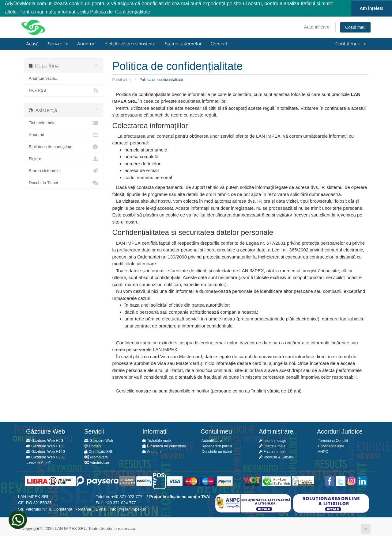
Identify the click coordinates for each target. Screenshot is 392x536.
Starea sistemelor (183, 44)
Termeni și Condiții (332, 440)
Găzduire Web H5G (45, 440)
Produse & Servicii (276, 457)
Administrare (97, 462)
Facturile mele (273, 451)
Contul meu (351, 44)
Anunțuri (86, 44)
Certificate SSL (99, 451)
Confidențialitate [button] (133, 12)
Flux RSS (64, 90)
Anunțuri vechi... (44, 78)
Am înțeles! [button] (372, 8)
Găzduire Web (99, 440)
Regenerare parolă (216, 446)
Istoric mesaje (272, 440)
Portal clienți (122, 79)
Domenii (93, 446)
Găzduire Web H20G (46, 457)
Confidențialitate (331, 446)
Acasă (32, 44)
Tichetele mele (64, 123)
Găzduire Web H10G (46, 446)
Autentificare (317, 27)
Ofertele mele (272, 446)
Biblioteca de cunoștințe (130, 44)
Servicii (58, 44)
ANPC (322, 451)
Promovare (96, 457)
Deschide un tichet (216, 451)
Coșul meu (355, 27)
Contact (219, 44)
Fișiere (64, 159)
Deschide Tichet (64, 182)
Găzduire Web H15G (46, 451)
